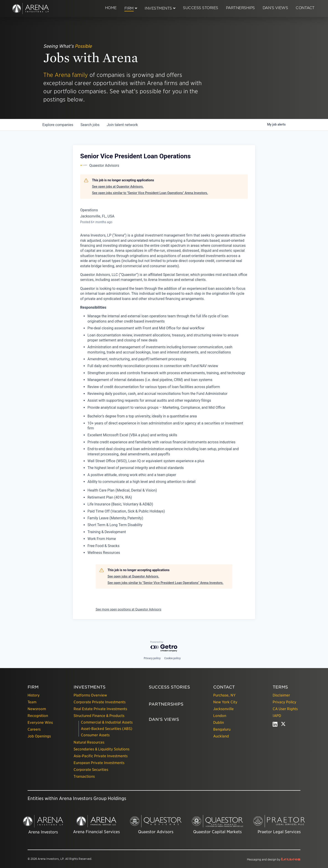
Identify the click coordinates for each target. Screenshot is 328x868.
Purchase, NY (224, 695)
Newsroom (37, 709)
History (34, 695)
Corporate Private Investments (100, 702)
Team (32, 702)
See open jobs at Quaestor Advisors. (118, 187)
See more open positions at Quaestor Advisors (128, 609)
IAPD (277, 716)
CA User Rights (285, 709)
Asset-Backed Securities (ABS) (107, 729)
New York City (225, 702)
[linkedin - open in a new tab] (275, 725)
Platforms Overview (90, 695)
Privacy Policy (284, 702)
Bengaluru (222, 729)
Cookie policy (172, 658)
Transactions (84, 776)
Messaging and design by (274, 859)
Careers (34, 729)
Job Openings (39, 736)
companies (58, 125)
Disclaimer (281, 695)
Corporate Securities (91, 770)
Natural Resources (89, 742)
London (220, 716)
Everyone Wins (40, 723)
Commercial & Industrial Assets (107, 722)
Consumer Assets (95, 735)
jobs (90, 125)
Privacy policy (152, 658)
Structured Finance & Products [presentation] (99, 716)
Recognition (38, 716)
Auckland (221, 736)
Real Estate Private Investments (100, 709)
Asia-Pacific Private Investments (101, 756)
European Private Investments (99, 763)
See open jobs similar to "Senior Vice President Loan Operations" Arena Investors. (150, 193)
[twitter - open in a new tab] (283, 725)
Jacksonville (223, 709)
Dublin (219, 723)
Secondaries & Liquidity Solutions (101, 749)
